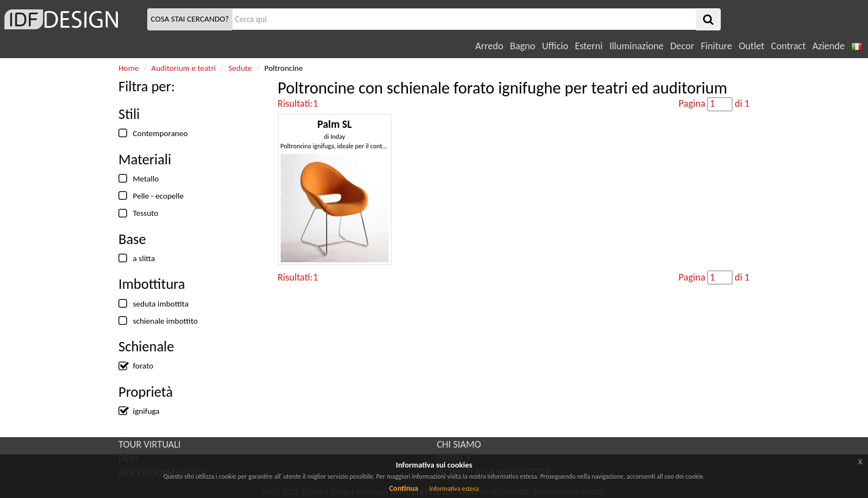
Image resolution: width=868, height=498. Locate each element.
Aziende (828, 46)
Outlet (751, 46)
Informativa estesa (454, 489)
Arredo (490, 46)
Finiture (716, 46)
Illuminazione (637, 46)
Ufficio (555, 46)
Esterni (588, 46)
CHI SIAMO (459, 444)
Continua (404, 488)
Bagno (523, 46)
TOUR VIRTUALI (149, 444)
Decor (682, 46)
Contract (789, 46)
